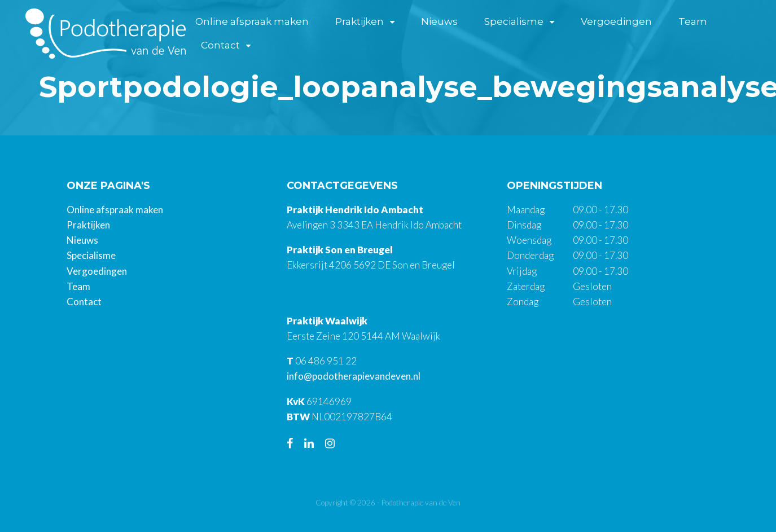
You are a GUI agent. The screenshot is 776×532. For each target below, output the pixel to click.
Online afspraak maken (254, 21)
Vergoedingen (618, 21)
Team (694, 21)
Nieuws (442, 21)
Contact (223, 46)
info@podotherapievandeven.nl (354, 376)
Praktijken (362, 21)
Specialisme (516, 21)
